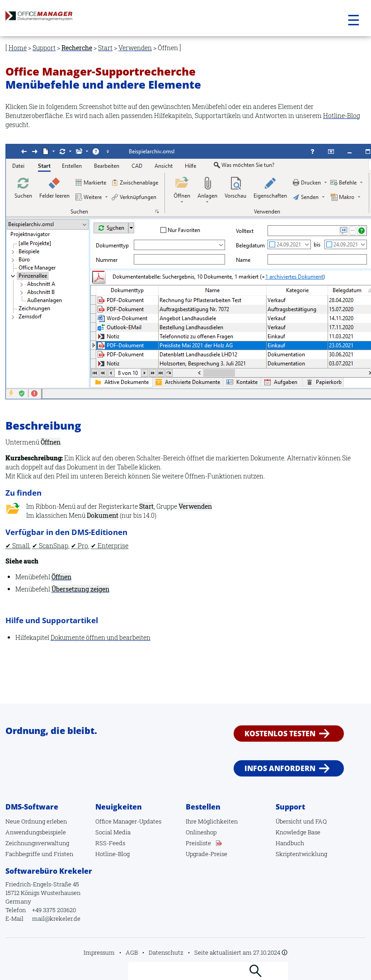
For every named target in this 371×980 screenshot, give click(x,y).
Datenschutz (166, 952)
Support (44, 48)
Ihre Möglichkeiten (212, 821)
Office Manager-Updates (128, 821)
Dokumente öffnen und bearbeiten (101, 637)
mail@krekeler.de (56, 918)
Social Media (113, 832)
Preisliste (198, 843)
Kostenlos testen (280, 733)
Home (18, 48)
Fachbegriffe (23, 854)
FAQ (321, 821)
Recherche (77, 48)
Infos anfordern (280, 768)
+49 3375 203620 (54, 910)
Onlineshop (201, 832)
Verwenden (135, 48)
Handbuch (290, 843)
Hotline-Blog (342, 116)
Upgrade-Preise (207, 854)
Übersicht (289, 821)
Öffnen (61, 577)
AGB (132, 952)
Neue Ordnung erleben (36, 821)
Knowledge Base (298, 832)
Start (105, 48)
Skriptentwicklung (301, 854)
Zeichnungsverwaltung (37, 843)
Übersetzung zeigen (80, 589)
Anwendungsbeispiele (36, 832)
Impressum (99, 952)
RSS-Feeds (110, 843)
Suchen (255, 971)
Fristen (63, 854)
